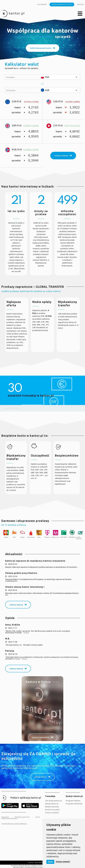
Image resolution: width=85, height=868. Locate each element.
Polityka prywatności (22, 817)
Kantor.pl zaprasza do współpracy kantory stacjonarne (35, 561)
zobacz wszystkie (41, 737)
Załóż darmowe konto (62, 4)
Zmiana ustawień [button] (63, 862)
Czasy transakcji (52, 813)
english (81, 4)
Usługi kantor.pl (52, 804)
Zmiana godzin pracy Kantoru (21, 573)
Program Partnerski (74, 804)
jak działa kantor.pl (53, 801)
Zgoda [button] (50, 862)
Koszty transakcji (52, 810)
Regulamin (5, 817)
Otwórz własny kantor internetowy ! (25, 587)
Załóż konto (41, 777)
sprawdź (63, 37)
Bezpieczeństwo (52, 807)
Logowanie (42, 4)
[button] (80, 14)
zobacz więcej (16, 605)
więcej (26, 633)
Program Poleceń (73, 801)
